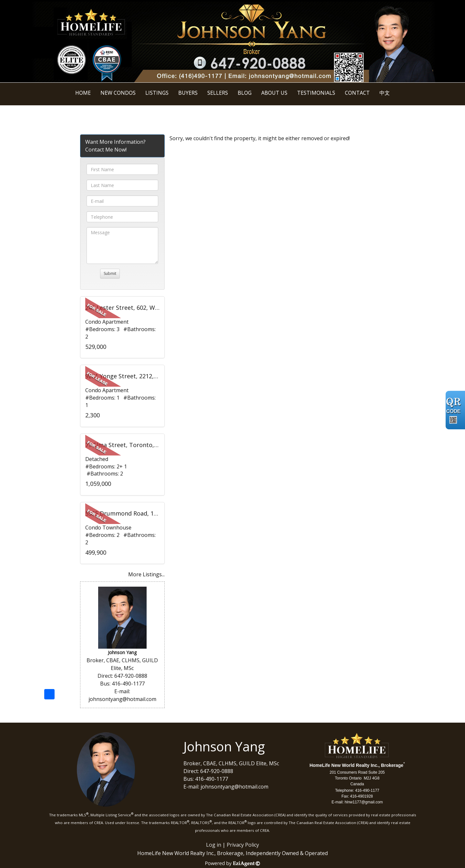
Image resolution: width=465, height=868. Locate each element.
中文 (385, 93)
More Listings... (146, 574)
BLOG (245, 93)
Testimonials (316, 93)
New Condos (118, 93)
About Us (274, 93)
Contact (357, 93)
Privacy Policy (243, 845)
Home (83, 93)
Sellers (218, 93)
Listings (157, 93)
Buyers (188, 93)
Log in (214, 845)
